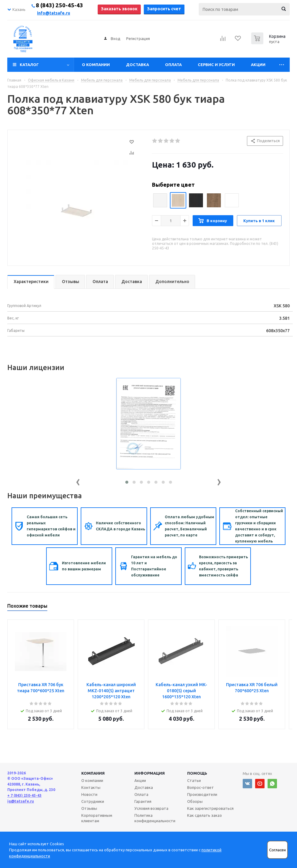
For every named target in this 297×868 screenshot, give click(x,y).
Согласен (277, 850)
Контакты (91, 787)
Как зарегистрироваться (210, 808)
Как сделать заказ (204, 815)
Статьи (194, 780)
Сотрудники (93, 801)
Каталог (29, 65)
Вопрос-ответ (201, 787)
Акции (258, 65)
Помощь (197, 773)
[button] (127, 482)
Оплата (173, 65)
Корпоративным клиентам (97, 818)
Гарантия (143, 801)
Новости (89, 794)
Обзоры (195, 801)
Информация (150, 773)
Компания (93, 773)
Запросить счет (164, 9)
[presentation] (78, 481)
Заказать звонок (119, 9)
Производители (202, 794)
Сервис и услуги (216, 65)
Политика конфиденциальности (155, 818)
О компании (96, 65)
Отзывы (89, 808)
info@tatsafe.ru (54, 13)
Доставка (137, 65)
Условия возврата (151, 808)
